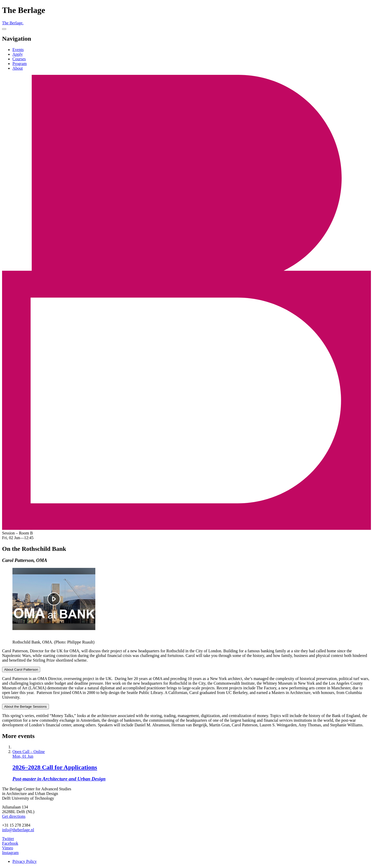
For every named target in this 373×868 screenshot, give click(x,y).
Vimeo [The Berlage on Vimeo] (8, 848)
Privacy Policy (25, 861)
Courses (19, 59)
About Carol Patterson (21, 670)
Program (20, 64)
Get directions (14, 816)
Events (18, 50)
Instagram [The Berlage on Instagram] (10, 853)
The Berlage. (13, 23)
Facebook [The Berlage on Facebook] (10, 843)
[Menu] (4, 29)
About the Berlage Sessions (26, 707)
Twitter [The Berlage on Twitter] (8, 839)
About (18, 68)
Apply (18, 54)
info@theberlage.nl (18, 830)
